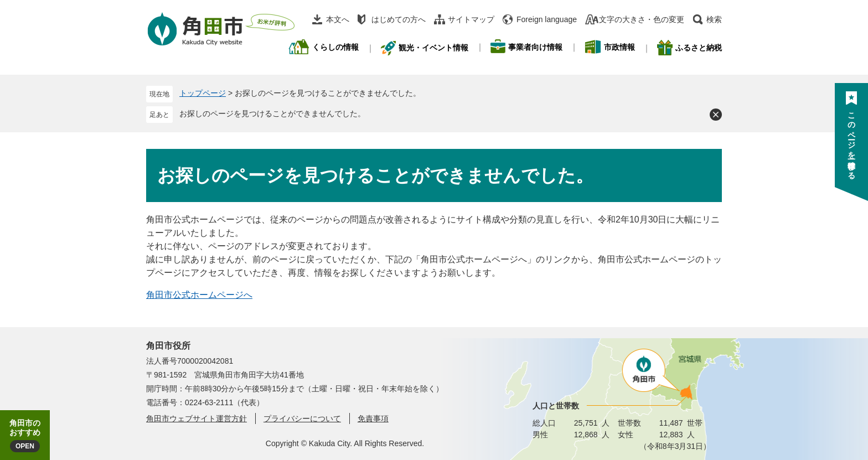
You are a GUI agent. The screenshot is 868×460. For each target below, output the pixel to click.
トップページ (203, 93)
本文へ (338, 19)
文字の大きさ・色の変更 (642, 19)
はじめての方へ (399, 19)
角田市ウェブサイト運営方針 (197, 418)
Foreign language (547, 19)
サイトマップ (471, 19)
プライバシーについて (302, 418)
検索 (714, 19)
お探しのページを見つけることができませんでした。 (272, 113)
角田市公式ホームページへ (199, 295)
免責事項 (373, 418)
